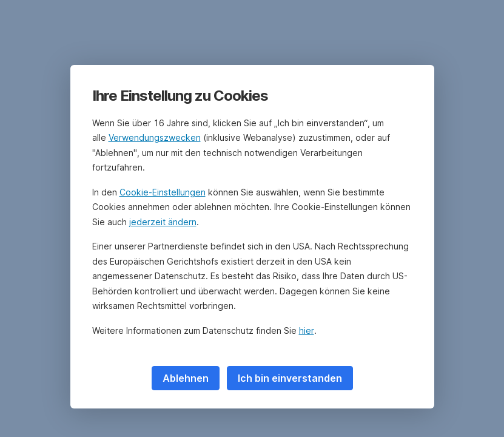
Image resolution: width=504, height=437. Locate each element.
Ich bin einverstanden (290, 378)
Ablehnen (186, 378)
